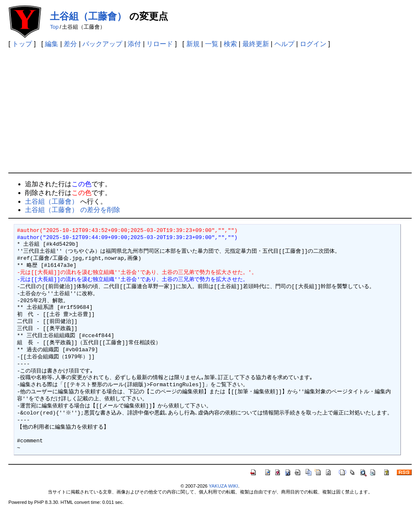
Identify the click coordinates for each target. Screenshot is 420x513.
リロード (160, 44)
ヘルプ (284, 44)
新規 (193, 44)
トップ (22, 44)
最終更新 (256, 44)
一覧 (212, 44)
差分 (70, 44)
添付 (134, 44)
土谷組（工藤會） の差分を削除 (72, 210)
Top (54, 27)
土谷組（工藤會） (88, 16)
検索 (230, 44)
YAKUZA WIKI (224, 486)
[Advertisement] (210, 110)
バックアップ (102, 44)
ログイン (313, 44)
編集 (52, 44)
